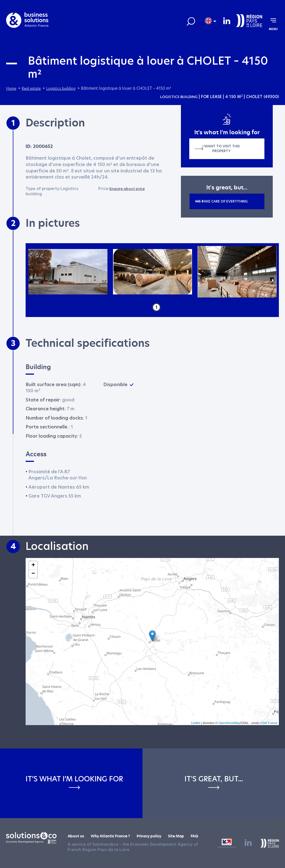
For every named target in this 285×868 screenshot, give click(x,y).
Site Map (187, 836)
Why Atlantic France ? (114, 836)
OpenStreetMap (229, 723)
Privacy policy (157, 836)
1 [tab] (156, 307)
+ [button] (33, 565)
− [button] (33, 574)
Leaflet (196, 723)
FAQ (206, 836)
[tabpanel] (68, 272)
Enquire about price (129, 189)
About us (77, 836)
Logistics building (177, 97)
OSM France (269, 723)
